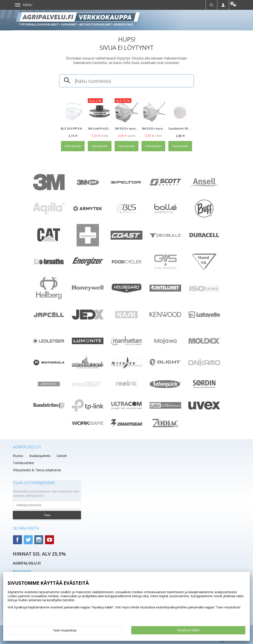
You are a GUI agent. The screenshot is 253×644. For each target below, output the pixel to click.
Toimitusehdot (23, 463)
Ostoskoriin (73, 146)
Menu (24, 5)
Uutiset (62, 456)
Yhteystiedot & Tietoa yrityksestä (37, 470)
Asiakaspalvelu (40, 456)
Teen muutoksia (65, 630)
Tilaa (47, 515)
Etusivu (18, 456)
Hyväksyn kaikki (188, 630)
